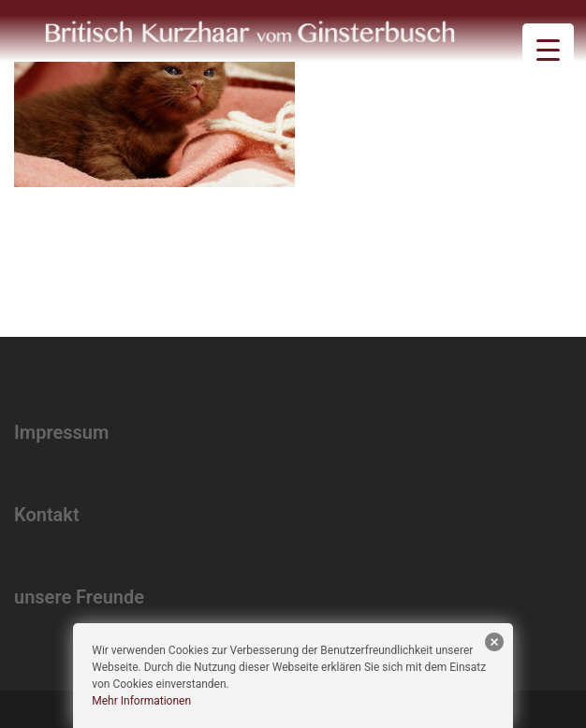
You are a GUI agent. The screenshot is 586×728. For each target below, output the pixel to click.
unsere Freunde (79, 597)
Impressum (61, 432)
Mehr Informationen (141, 701)
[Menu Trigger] (548, 49)
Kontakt (47, 515)
